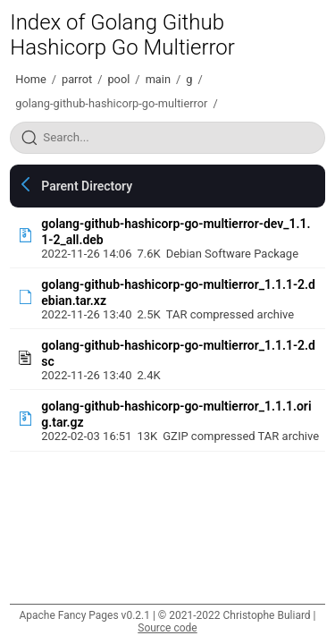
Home (30, 79)
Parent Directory (87, 186)
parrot (77, 79)
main (158, 79)
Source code (167, 628)
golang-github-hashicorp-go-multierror (111, 103)
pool (118, 79)
